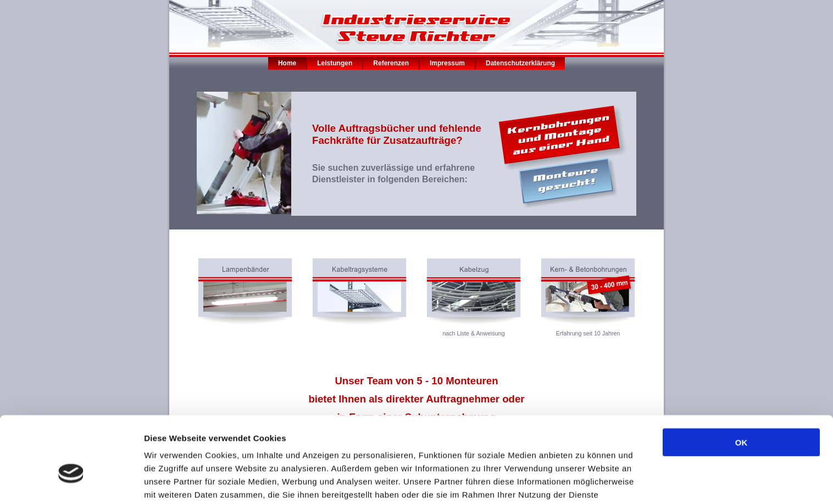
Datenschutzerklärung (520, 63)
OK (742, 381)
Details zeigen (584, 482)
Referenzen (391, 63)
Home (287, 63)
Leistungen (335, 63)
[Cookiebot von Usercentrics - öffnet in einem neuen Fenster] (71, 483)
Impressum (447, 63)
